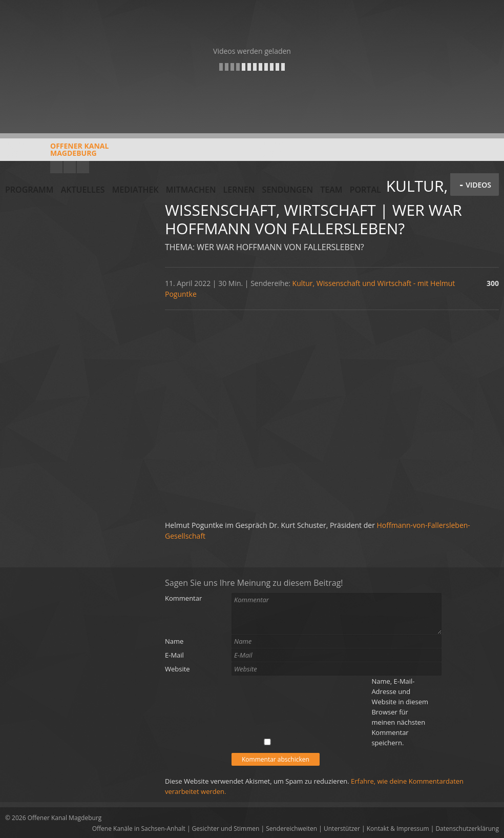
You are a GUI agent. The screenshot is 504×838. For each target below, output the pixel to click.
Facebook (70, 167)
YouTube (56, 167)
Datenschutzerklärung (467, 829)
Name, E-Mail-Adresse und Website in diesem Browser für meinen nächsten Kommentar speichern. (400, 712)
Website (177, 669)
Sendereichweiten (291, 829)
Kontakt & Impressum (398, 829)
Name (174, 641)
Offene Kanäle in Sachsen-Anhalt (139, 829)
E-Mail (174, 655)
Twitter (83, 167)
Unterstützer (342, 829)
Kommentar (183, 598)
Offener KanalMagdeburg (57, 153)
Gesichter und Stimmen (226, 829)
